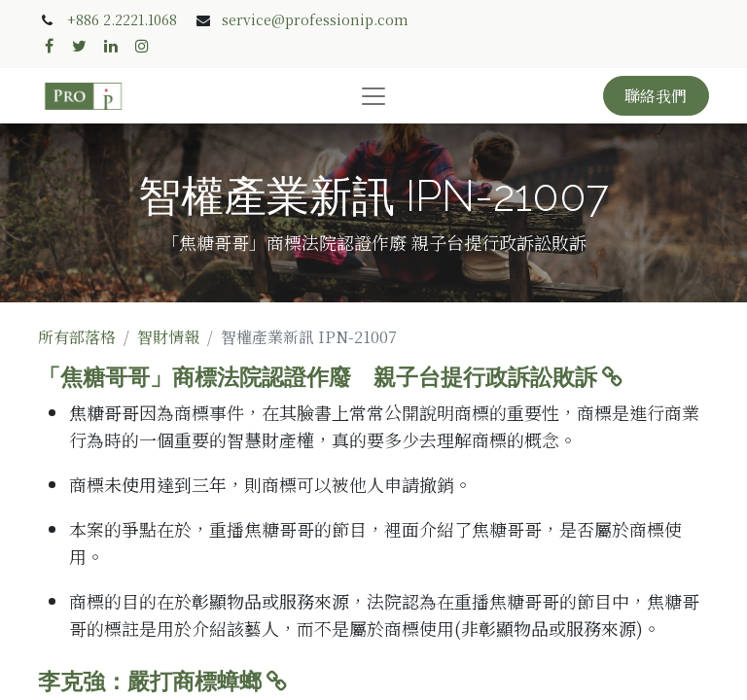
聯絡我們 (656, 96)
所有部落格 (77, 337)
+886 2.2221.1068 (122, 19)
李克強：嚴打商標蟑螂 (162, 682)
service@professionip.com (315, 19)
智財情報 (168, 337)
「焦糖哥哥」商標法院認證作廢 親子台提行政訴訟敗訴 (330, 377)
